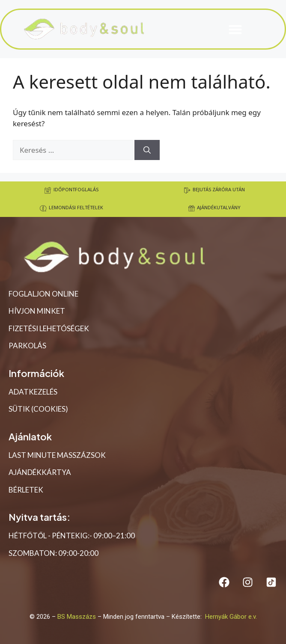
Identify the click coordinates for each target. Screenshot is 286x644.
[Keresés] (147, 150)
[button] (235, 29)
